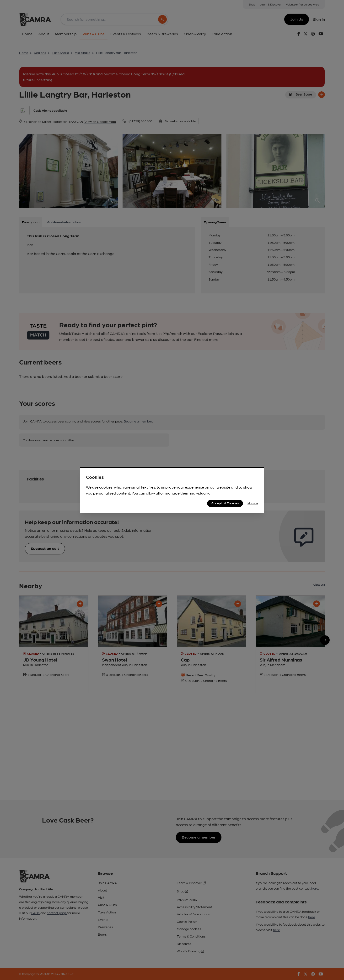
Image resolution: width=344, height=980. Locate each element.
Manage (253, 503)
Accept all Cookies (225, 503)
